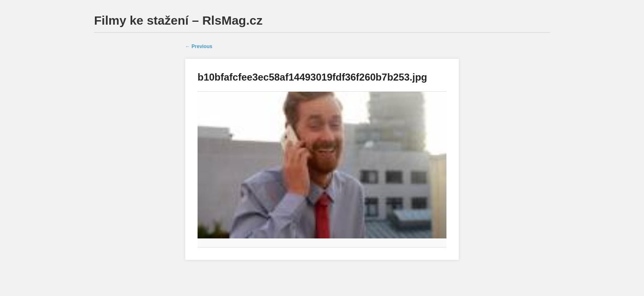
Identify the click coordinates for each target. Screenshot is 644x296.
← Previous (199, 46)
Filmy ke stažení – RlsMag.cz (178, 20)
